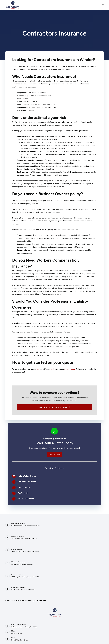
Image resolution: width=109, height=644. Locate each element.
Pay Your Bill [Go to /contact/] (23, 493)
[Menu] (103, 5)
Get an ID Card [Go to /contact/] (24, 487)
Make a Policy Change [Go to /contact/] (27, 476)
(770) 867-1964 (17, 633)
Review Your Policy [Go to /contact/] (26, 499)
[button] (54, 407)
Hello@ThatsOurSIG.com (20, 640)
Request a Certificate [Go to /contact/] (27, 482)
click (52, 369)
